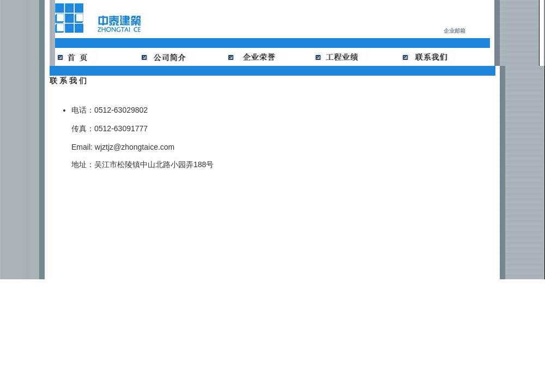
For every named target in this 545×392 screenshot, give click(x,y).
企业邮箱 (455, 31)
